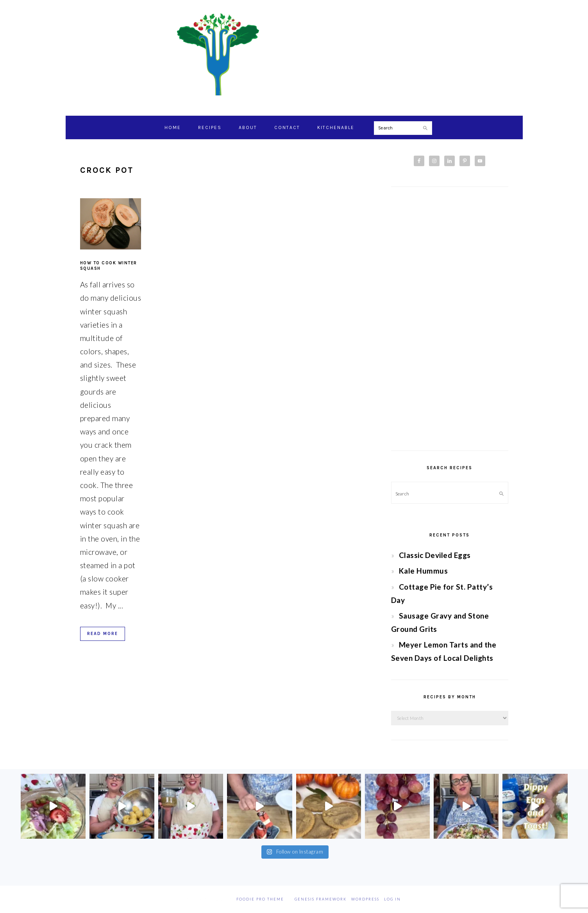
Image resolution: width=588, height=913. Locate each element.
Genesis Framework (321, 899)
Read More (103, 634)
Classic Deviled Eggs (435, 555)
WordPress (365, 899)
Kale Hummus (424, 571)
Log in (392, 899)
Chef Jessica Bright (294, 54)
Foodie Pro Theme (260, 899)
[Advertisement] (450, 319)
